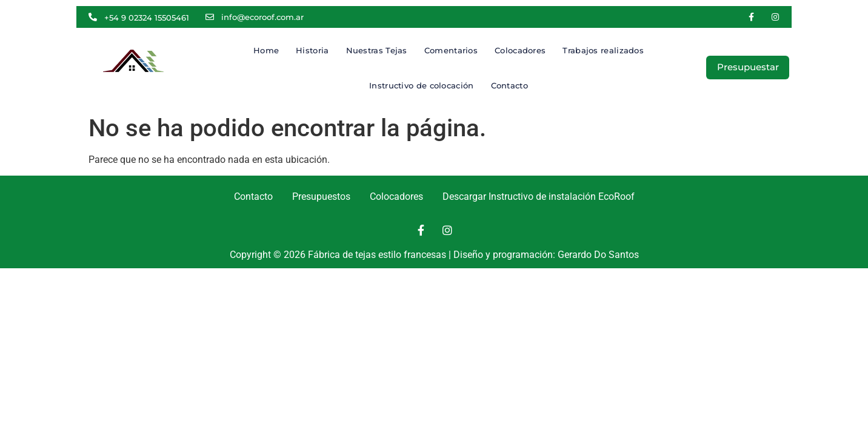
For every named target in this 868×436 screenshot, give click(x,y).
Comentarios (451, 50)
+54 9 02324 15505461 (147, 18)
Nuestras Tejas (377, 50)
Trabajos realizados (603, 50)
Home (266, 50)
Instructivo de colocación (422, 85)
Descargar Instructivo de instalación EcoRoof (539, 197)
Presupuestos (321, 197)
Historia (312, 50)
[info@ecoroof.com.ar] (210, 17)
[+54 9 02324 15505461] (93, 17)
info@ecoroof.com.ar (262, 17)
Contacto (509, 85)
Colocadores (520, 50)
